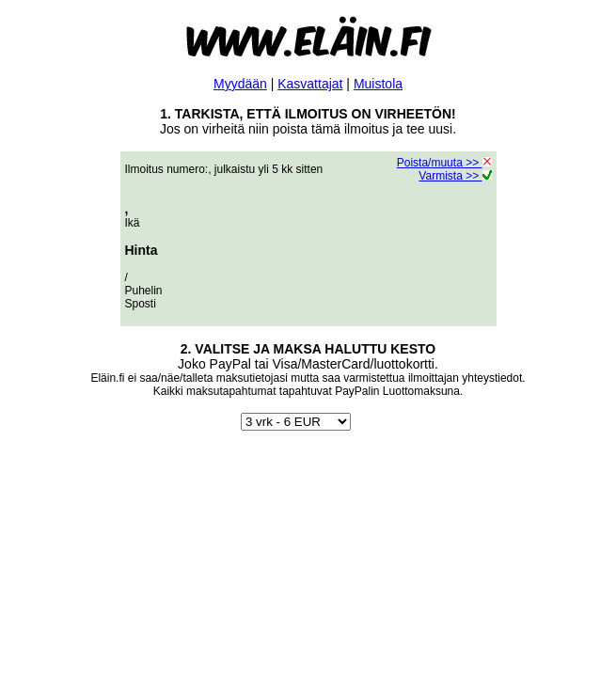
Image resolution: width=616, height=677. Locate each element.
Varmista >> (455, 176)
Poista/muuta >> (444, 163)
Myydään (240, 84)
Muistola (378, 84)
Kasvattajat (310, 84)
